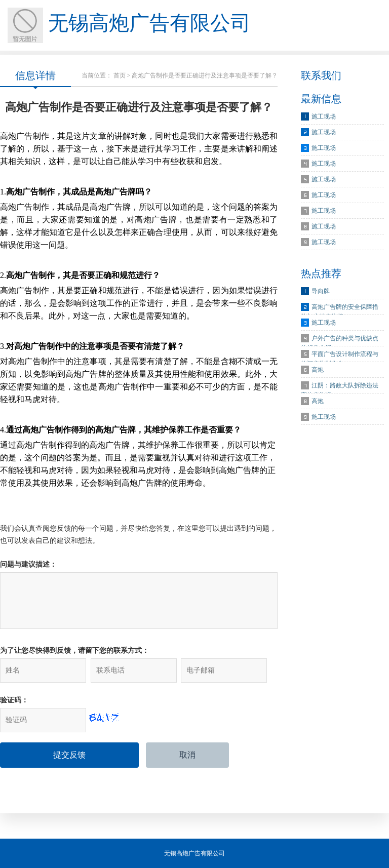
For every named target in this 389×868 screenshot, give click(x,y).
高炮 (318, 370)
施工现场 (324, 116)
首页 (120, 75)
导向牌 (321, 291)
